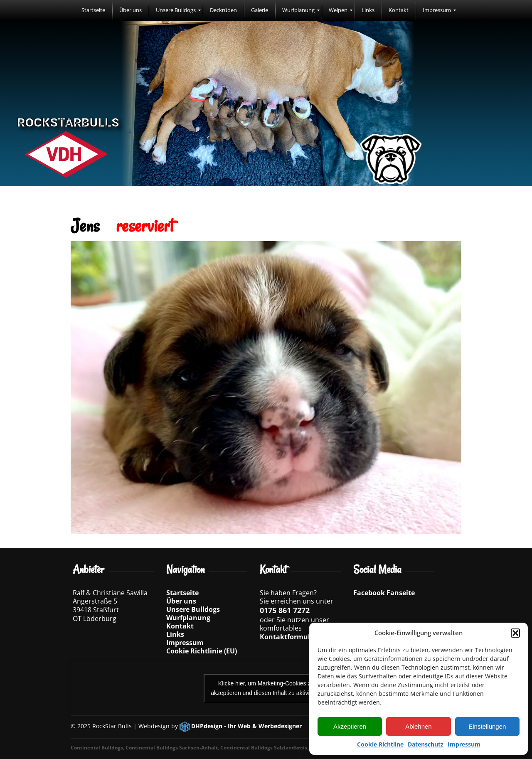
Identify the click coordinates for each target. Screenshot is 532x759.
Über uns (181, 601)
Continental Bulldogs (97, 748)
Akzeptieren (350, 726)
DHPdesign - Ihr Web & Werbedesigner (246, 726)
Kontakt (180, 626)
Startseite (182, 593)
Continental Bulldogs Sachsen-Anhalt (172, 748)
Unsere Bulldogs (193, 609)
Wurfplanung (188, 618)
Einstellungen (487, 726)
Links (175, 634)
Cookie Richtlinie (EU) (202, 651)
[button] (515, 633)
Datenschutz (426, 744)
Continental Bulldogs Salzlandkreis (264, 748)
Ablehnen (418, 726)
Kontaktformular (288, 637)
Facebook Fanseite (384, 593)
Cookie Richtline (380, 744)
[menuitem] (93, 10)
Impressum (464, 744)
